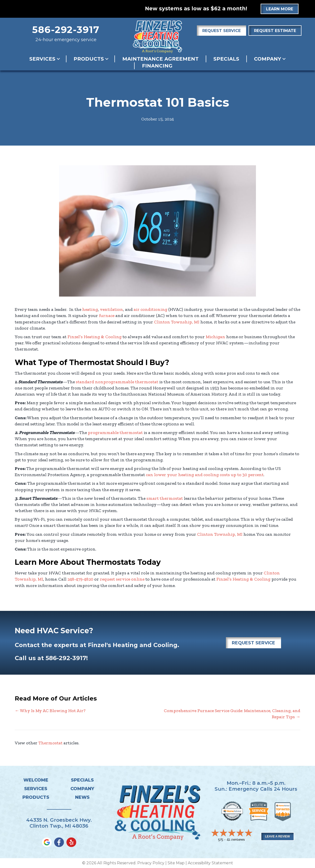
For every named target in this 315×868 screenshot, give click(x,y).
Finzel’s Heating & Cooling (94, 337)
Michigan (215, 337)
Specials (226, 59)
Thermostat (50, 743)
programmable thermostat (115, 433)
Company (268, 59)
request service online (122, 579)
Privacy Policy (151, 863)
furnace (107, 316)
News (82, 797)
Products (89, 59)
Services (42, 59)
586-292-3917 (66, 30)
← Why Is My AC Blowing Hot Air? (50, 711)
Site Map (176, 863)
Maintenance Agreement (160, 59)
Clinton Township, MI (177, 322)
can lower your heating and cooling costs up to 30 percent (205, 475)
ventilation (111, 309)
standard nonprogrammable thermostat (117, 382)
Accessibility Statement (210, 863)
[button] (58, 59)
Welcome (36, 780)
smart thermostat (165, 498)
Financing (157, 66)
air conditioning (150, 309)
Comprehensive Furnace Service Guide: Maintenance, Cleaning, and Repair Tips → (232, 714)
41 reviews (236, 839)
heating (90, 309)
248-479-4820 (80, 579)
